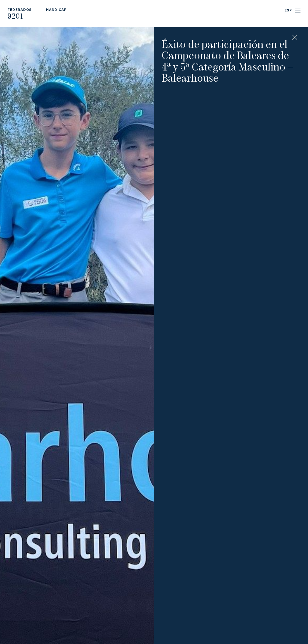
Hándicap (56, 9)
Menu (298, 10)
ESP (288, 10)
